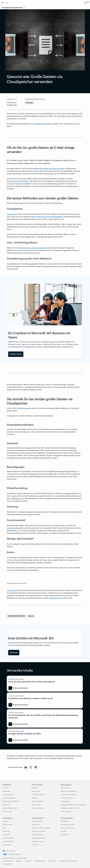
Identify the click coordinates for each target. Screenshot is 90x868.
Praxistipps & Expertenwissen (12, 7)
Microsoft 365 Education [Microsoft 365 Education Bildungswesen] (67, 798)
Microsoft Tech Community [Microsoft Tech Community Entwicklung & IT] (39, 831)
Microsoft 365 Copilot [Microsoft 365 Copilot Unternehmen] (8, 841)
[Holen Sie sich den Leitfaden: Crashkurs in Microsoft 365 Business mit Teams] (16, 354)
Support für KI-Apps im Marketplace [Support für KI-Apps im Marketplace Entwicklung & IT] (41, 828)
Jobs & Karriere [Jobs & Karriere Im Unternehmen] (65, 821)
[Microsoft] (45, 2)
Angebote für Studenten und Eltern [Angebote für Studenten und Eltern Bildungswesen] (70, 808)
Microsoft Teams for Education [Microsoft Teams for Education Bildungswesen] (69, 795)
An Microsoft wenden (8, 861)
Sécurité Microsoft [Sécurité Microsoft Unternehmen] (7, 825)
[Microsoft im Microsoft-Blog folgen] (36, 767)
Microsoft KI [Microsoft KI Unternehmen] (6, 821)
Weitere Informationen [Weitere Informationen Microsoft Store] (38, 808)
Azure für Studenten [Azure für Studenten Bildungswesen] (66, 811)
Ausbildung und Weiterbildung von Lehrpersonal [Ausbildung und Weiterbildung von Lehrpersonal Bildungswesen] (73, 805)
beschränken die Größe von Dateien (52, 168)
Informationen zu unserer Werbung (68, 861)
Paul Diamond (12, 590)
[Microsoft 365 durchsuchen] (7, 3)
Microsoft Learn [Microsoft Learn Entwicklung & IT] (36, 825)
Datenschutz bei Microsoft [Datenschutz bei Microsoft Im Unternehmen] (68, 828)
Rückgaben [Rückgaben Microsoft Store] (35, 798)
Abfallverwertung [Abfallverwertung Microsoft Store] (36, 805)
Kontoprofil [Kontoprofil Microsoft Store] (35, 788)
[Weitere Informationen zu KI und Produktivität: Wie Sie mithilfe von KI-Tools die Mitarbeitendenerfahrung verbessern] (18, 724)
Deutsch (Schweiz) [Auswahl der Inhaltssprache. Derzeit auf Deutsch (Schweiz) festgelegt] (10, 851)
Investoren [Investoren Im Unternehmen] (64, 831)
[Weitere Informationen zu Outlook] (31, 616)
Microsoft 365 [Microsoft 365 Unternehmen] (6, 835)
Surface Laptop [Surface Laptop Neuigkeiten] (6, 791)
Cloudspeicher (12, 214)
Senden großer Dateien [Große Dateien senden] (43, 124)
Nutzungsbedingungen (40, 861)
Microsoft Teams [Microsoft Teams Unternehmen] (7, 845)
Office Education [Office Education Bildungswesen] (65, 801)
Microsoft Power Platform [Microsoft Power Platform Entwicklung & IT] (38, 838)
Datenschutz (28, 861)
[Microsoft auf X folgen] (31, 767)
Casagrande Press (55, 598)
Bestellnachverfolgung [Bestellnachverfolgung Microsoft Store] (37, 801)
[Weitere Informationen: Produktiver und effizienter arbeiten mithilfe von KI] (18, 705)
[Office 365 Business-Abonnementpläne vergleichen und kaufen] (14, 653)
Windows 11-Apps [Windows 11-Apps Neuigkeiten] (7, 811)
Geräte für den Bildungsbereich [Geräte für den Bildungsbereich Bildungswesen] (69, 791)
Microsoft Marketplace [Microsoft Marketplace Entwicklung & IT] (38, 835)
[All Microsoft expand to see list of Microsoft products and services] (3, 3)
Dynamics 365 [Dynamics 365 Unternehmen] (6, 831)
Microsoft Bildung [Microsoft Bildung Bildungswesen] (65, 788)
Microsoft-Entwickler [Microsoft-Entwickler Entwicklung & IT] (37, 821)
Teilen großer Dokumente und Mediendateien (48, 217)
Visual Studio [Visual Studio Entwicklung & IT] (35, 845)
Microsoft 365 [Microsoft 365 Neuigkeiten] (6, 805)
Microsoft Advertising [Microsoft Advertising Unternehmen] (8, 838)
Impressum (19, 861)
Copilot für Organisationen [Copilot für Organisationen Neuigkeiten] (9, 798)
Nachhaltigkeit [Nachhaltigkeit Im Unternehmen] (65, 835)
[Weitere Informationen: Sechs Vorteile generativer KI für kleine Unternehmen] (18, 688)
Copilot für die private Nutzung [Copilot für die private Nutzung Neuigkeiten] (10, 801)
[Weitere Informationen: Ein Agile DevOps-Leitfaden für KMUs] (18, 740)
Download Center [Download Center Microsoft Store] (36, 791)
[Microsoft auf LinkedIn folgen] (26, 767)
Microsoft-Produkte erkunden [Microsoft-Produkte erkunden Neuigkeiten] (10, 808)
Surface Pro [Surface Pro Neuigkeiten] (5, 788)
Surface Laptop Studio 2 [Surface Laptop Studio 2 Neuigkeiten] (9, 795)
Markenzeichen (52, 861)
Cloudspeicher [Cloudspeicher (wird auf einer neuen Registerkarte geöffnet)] (26, 408)
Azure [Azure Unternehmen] (4, 828)
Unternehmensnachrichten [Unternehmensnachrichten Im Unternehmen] (68, 825)
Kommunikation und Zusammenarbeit (33, 248)
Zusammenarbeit (13, 528)
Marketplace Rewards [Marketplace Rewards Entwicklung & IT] (37, 841)
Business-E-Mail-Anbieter (20, 181)
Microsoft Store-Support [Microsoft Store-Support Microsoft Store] (38, 795)
